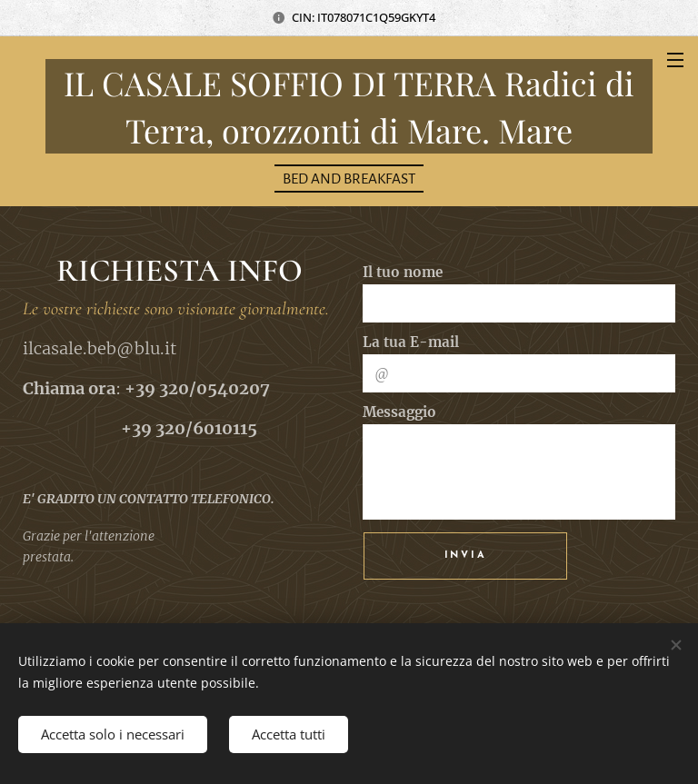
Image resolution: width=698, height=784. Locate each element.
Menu (675, 60)
